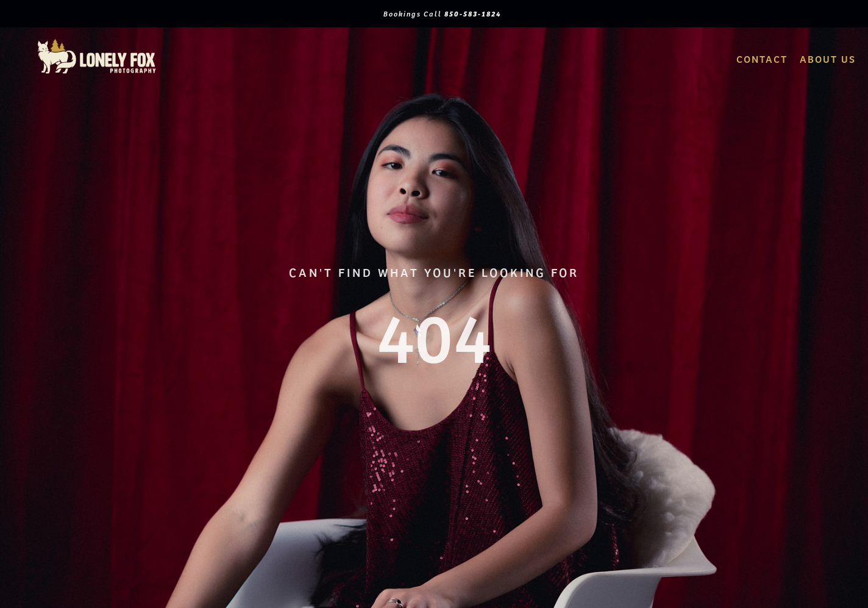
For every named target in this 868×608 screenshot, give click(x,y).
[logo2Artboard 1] (97, 42)
